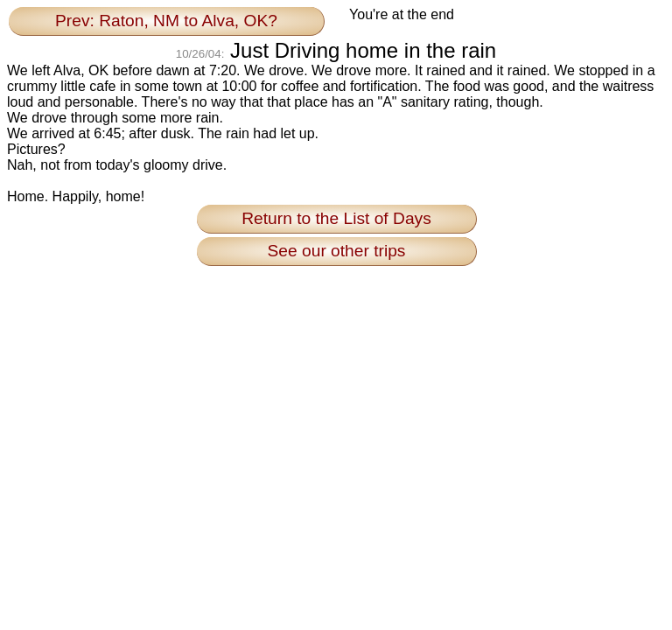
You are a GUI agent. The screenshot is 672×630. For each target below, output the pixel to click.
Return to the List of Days (336, 218)
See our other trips (337, 251)
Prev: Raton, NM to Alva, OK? (166, 21)
